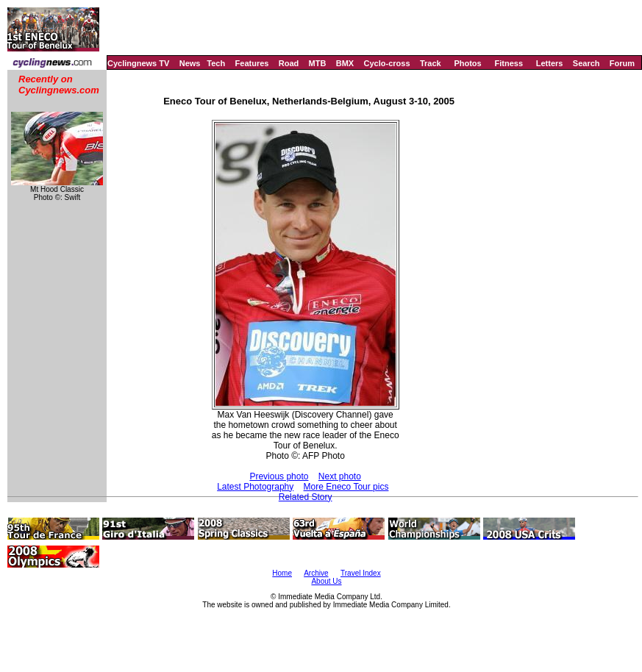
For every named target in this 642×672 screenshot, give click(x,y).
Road (289, 63)
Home (282, 573)
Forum (622, 63)
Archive (316, 573)
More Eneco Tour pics (346, 487)
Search (586, 63)
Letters (550, 63)
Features (252, 63)
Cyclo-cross (387, 63)
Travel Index (361, 573)
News (190, 63)
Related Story (306, 497)
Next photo (340, 476)
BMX (345, 63)
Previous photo (279, 476)
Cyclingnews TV (138, 63)
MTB (318, 63)
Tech (216, 63)
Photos (467, 63)
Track (431, 63)
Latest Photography (255, 487)
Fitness (509, 63)
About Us (326, 581)
